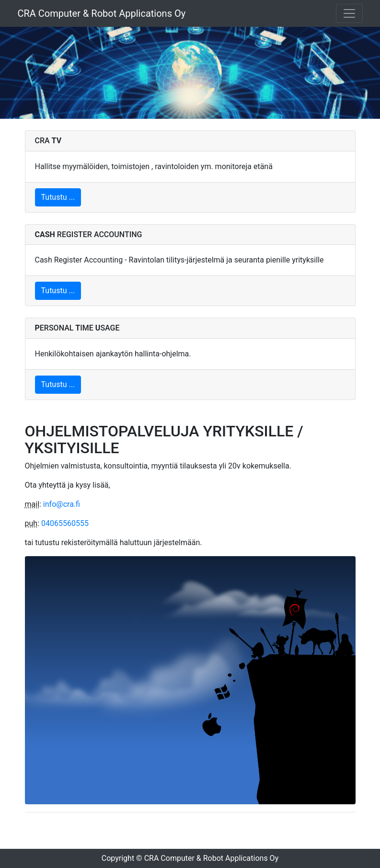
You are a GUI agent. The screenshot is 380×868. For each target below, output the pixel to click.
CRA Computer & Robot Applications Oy (102, 13)
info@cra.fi (62, 504)
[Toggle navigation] (349, 13)
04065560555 (65, 523)
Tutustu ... (58, 197)
